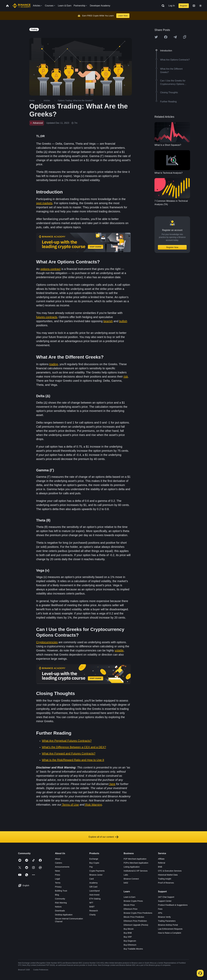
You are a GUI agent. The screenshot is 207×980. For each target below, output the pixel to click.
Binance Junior (96, 875)
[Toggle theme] (200, 6)
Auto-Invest (94, 895)
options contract (50, 269)
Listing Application (132, 867)
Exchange (94, 859)
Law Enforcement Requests (170, 929)
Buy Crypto (94, 863)
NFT (91, 903)
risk (126, 377)
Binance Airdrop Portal (168, 925)
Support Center (165, 901)
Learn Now (123, 16)
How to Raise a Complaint (170, 933)
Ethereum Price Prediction (135, 921)
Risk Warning (94, 805)
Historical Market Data (168, 875)
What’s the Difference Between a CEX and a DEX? (74, 747)
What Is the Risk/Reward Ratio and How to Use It (73, 760)
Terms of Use (70, 805)
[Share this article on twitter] (156, 37)
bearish (108, 321)
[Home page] (22, 6)
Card (91, 879)
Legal (57, 879)
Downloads (60, 911)
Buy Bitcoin (129, 929)
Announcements (62, 867)
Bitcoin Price (129, 905)
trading (54, 364)
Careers (59, 863)
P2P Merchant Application (135, 859)
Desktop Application (64, 915)
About (58, 859)
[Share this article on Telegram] (175, 37)
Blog (57, 895)
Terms (58, 883)
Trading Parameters (167, 921)
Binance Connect (131, 879)
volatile (119, 650)
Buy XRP (128, 937)
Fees (160, 909)
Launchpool (94, 891)
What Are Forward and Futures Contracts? (69, 754)
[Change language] (194, 6)
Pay (91, 867)
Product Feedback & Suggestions (173, 905)
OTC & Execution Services (170, 871)
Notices (58, 907)
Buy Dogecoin (130, 941)
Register (184, 6)
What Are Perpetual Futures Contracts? (67, 741)
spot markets (44, 203)
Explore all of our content (104, 837)
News (57, 871)
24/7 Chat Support (166, 897)
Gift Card (93, 887)
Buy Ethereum (130, 945)
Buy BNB (128, 933)
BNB (160, 867)
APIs (160, 913)
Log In (172, 6)
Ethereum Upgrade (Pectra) (136, 925)
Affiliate (161, 859)
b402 (126, 883)
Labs (126, 875)
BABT (92, 907)
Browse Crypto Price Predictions (138, 913)
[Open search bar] (162, 6)
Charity (92, 915)
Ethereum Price (131, 909)
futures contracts (47, 317)
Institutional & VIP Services (136, 871)
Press (58, 875)
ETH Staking (95, 899)
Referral (162, 863)
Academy (93, 883)
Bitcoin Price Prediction (134, 917)
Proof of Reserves (166, 883)
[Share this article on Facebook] (166, 37)
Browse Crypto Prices (133, 901)
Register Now (172, 247)
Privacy (58, 887)
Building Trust (61, 891)
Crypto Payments (97, 871)
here (112, 784)
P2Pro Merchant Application (136, 863)
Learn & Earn (130, 897)
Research (94, 911)
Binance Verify (164, 917)
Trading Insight (165, 879)
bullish (123, 321)
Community (60, 899)
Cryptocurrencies (47, 642)
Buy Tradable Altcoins (133, 949)
